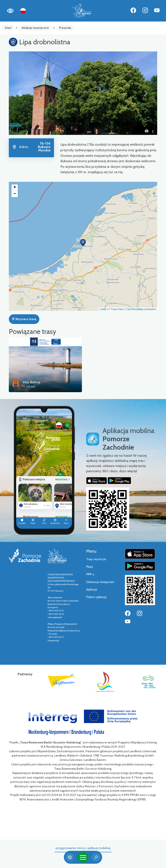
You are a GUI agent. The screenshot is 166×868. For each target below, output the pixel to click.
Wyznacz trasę (24, 319)
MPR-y (90, 574)
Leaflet (103, 309)
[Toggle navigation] (83, 857)
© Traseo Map (116, 309)
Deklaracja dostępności (100, 582)
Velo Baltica (31, 382)
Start (8, 28)
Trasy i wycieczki (96, 559)
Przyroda (65, 28)
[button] (20, 93)
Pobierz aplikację (96, 597)
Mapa (90, 567)
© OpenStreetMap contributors (140, 309)
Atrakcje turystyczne (35, 28)
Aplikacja (92, 590)
